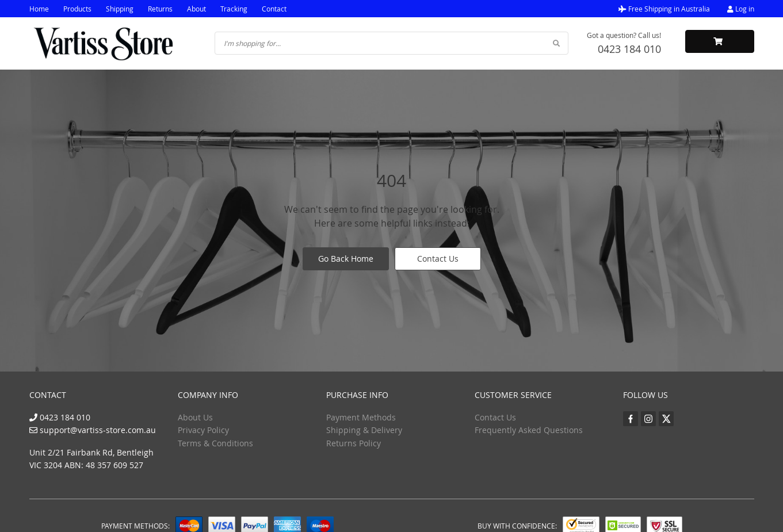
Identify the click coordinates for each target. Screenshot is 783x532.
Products (77, 9)
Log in (741, 9)
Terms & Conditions (215, 443)
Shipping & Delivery (364, 430)
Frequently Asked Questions (529, 430)
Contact (274, 9)
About (196, 9)
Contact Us (438, 259)
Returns (160, 9)
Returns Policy (354, 443)
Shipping (120, 9)
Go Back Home (346, 259)
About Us (195, 417)
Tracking (234, 9)
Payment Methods (361, 417)
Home (39, 9)
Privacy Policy (203, 430)
